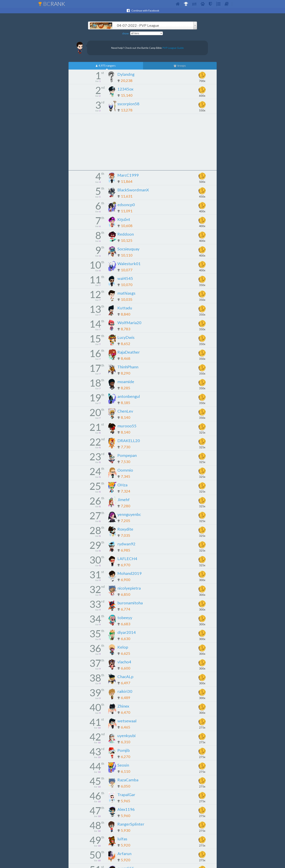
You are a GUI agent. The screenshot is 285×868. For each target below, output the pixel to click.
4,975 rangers (106, 66)
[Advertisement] (142, 142)
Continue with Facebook (142, 11)
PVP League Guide (173, 48)
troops (180, 66)
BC (52, 4)
